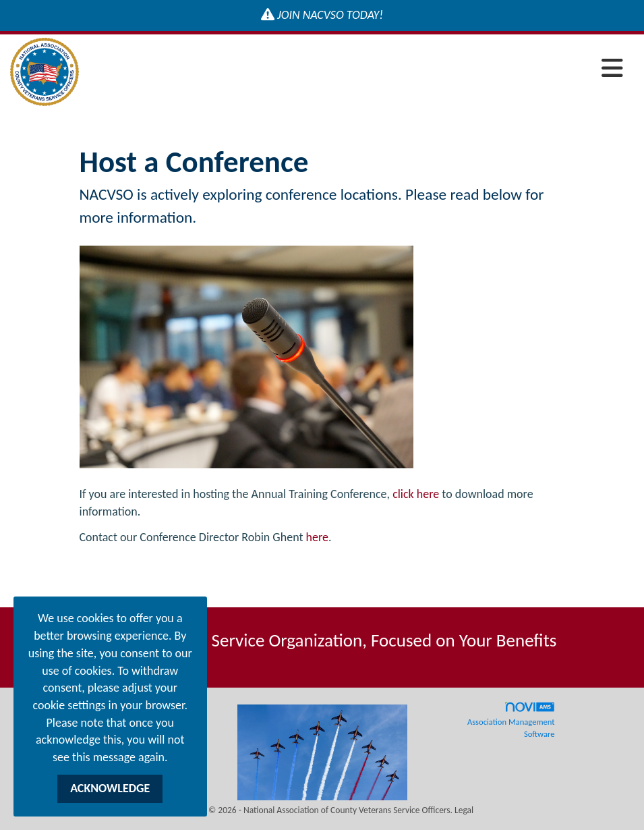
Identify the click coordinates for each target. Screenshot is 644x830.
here (317, 537)
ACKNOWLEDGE (110, 788)
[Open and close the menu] (355, 69)
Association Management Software (511, 720)
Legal (464, 810)
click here (416, 494)
